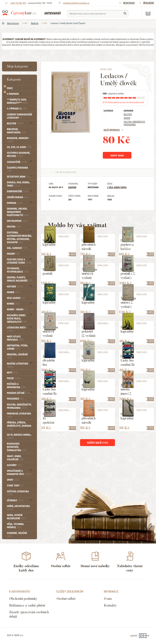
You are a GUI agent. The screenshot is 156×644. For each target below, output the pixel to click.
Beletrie (35, 23)
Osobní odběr (66, 599)
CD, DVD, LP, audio (19, 147)
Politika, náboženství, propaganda (19, 406)
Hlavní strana (13, 23)
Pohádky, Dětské (19, 393)
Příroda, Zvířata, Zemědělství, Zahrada (19, 426)
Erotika (14, 227)
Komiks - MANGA (17, 309)
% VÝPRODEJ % (17, 109)
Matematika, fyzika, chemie (17, 347)
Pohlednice (15, 399)
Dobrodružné (18, 191)
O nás (108, 599)
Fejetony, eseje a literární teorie (19, 261)
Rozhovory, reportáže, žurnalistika (17, 447)
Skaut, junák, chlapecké (16, 458)
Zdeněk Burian (18, 197)
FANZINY (13, 254)
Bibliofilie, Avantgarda (16, 131)
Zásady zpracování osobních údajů (29, 614)
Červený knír (19, 13)
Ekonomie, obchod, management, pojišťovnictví (18, 212)
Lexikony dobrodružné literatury (19, 116)
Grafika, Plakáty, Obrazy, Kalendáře (19, 279)
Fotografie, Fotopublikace (18, 270)
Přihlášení (149, 3)
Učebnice (15, 500)
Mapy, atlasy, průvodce (15, 338)
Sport (13, 480)
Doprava (15, 203)
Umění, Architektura (18, 508)
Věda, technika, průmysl (16, 526)
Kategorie (14, 79)
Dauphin (72, 188)
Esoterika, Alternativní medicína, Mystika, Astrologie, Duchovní (19, 237)
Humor (14, 292)
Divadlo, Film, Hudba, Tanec (18, 184)
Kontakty (110, 605)
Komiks (13, 304)
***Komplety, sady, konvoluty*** (17, 101)
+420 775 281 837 (18, 3)
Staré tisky (15, 486)
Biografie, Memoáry (18, 140)
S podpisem (13, 94)
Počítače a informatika (16, 386)
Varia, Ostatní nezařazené (16, 517)
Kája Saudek (16, 298)
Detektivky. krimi (19, 177)
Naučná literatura (18, 365)
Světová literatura (18, 493)
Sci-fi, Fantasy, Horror (19, 436)
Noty (12, 373)
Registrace (129, 3)
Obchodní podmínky (23, 599)
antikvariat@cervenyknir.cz (76, 3)
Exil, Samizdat (17, 248)
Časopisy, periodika (17, 169)
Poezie (14, 378)
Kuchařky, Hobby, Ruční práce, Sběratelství (17, 319)
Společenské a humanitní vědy (19, 473)
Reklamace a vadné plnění (27, 605)
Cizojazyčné (17, 162)
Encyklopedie (17, 221)
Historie (15, 287)
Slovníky (15, 465)
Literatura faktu (16, 329)
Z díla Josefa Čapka (117, 188)
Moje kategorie (17, 66)
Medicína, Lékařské (17, 356)
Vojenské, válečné (17, 535)
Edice (10, 88)
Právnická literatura (19, 415)
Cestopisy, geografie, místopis (19, 155)
